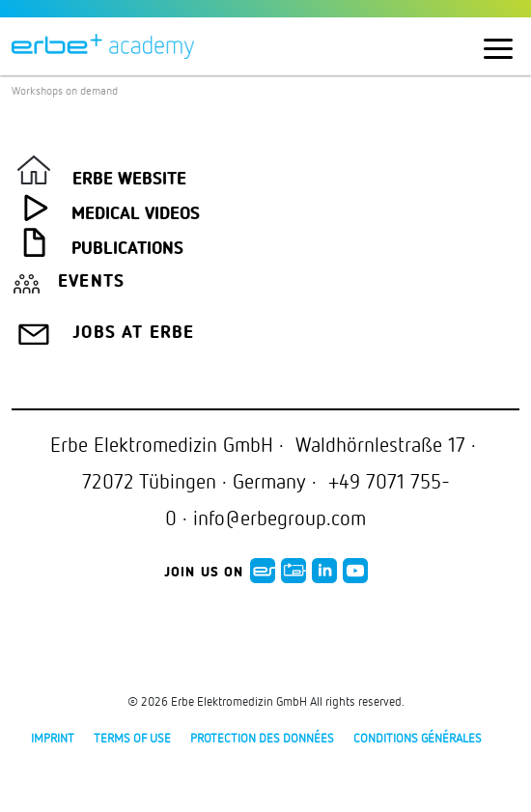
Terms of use (132, 738)
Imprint (53, 738)
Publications (127, 249)
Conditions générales (418, 738)
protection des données (262, 738)
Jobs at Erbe (133, 333)
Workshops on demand (65, 90)
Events (91, 282)
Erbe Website (129, 180)
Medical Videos (136, 214)
